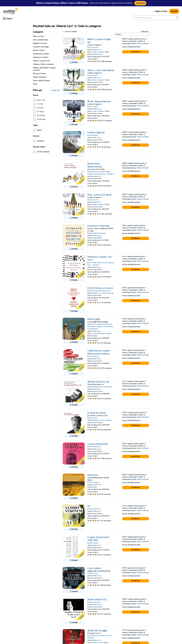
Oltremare (93, 475)
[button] (46, 95)
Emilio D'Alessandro (96, 387)
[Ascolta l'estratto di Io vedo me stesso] (74, 436)
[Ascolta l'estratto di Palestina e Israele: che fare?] (74, 280)
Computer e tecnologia (41, 47)
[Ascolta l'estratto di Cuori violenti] (74, 592)
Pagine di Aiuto (161, 11)
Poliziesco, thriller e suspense (43, 64)
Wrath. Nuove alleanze (99, 102)
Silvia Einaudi (107, 324)
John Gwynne (94, 47)
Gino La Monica (107, 420)
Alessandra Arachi (105, 291)
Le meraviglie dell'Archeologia (101, 334)
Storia (35, 84)
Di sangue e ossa (97, 643)
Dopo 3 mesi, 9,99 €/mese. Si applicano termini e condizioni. (84, 3)
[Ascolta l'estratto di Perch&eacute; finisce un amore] (74, 311)
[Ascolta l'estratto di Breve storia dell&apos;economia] (74, 187)
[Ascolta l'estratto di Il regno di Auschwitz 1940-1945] (74, 560)
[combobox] (156, 18)
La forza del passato (98, 444)
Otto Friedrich (94, 543)
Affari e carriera (38, 36)
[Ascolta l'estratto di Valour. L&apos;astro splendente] (74, 94)
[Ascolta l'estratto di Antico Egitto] (74, 342)
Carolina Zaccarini (108, 293)
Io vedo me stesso (97, 413)
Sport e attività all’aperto (41, 81)
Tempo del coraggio (97, 631)
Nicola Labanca (95, 482)
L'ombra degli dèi (96, 133)
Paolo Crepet (94, 291)
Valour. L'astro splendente (101, 70)
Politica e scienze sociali (41, 61)
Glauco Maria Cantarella (97, 233)
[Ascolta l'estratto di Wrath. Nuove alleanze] (74, 125)
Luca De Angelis (93, 329)
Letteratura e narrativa (41, 57)
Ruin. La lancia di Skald (99, 195)
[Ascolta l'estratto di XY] (74, 529)
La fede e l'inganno (98, 52)
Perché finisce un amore (100, 288)
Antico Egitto (94, 319)
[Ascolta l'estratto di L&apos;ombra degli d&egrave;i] (74, 156)
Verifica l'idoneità (143, 44)
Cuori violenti (94, 568)
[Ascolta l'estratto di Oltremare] (74, 498)
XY (89, 506)
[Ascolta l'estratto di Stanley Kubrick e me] (74, 405)
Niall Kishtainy (94, 172)
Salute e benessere (40, 77)
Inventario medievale (98, 226)
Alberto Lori (97, 50)
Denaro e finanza (39, 50)
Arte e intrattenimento (41, 40)
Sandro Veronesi (95, 447)
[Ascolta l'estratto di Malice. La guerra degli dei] (74, 62)
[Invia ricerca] (177, 18)
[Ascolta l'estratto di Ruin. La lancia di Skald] (74, 218)
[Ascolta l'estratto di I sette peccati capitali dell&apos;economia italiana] (74, 374)
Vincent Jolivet (108, 327)
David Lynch (93, 418)
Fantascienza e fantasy (41, 54)
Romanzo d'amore (39, 74)
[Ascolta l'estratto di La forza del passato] (74, 467)
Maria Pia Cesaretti (96, 324)
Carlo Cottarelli (94, 356)
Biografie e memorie (40, 43)
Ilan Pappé (93, 263)
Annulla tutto (55, 90)
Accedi (174, 11)
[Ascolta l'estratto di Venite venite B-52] (74, 623)
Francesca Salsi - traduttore (104, 174)
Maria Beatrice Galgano (95, 327)
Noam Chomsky (102, 263)
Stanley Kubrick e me (98, 382)
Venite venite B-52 (97, 600)
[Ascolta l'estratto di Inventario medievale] (74, 249)
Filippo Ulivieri (108, 387)
